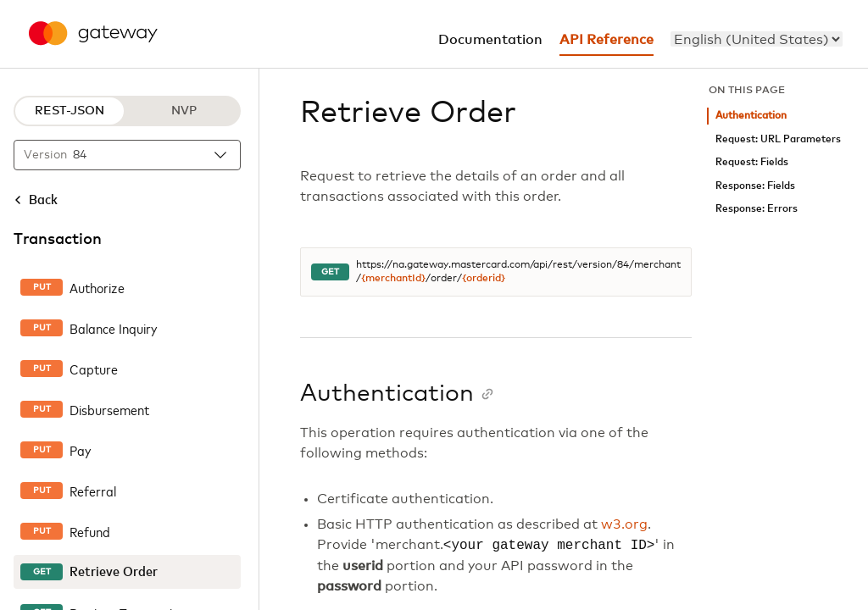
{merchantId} (393, 279)
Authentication (751, 116)
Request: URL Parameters (778, 139)
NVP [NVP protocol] (184, 111)
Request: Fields (752, 162)
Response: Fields (755, 186)
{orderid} (484, 279)
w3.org (624, 524)
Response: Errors (757, 209)
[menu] (757, 39)
